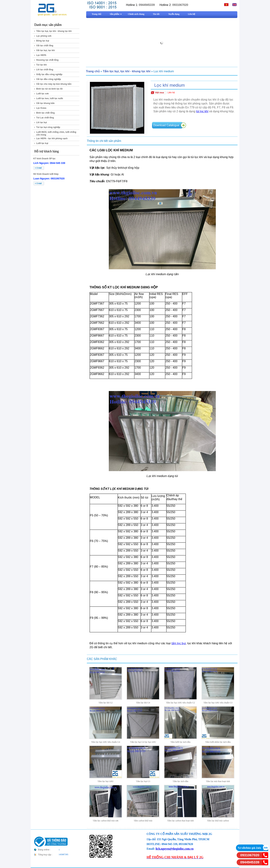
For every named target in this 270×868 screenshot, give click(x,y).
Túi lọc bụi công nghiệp (48, 127)
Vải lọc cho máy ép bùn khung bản (54, 84)
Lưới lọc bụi (42, 143)
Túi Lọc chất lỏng (45, 118)
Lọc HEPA (41, 55)
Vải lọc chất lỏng (45, 46)
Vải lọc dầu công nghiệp (49, 79)
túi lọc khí (202, 111)
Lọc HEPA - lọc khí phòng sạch (52, 138)
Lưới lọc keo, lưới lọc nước (50, 98)
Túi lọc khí (41, 65)
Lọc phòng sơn (44, 36)
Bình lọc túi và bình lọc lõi (49, 89)
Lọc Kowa (41, 108)
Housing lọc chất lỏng (47, 60)
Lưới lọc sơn (42, 94)
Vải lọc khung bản (45, 103)
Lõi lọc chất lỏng (45, 70)
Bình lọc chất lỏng (45, 113)
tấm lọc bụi (179, 643)
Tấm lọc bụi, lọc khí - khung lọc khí (54, 31)
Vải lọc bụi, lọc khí (45, 50)
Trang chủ (93, 71)
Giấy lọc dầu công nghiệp (49, 74)
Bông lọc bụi (43, 41)
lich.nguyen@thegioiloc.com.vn (175, 849)
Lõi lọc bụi (41, 122)
